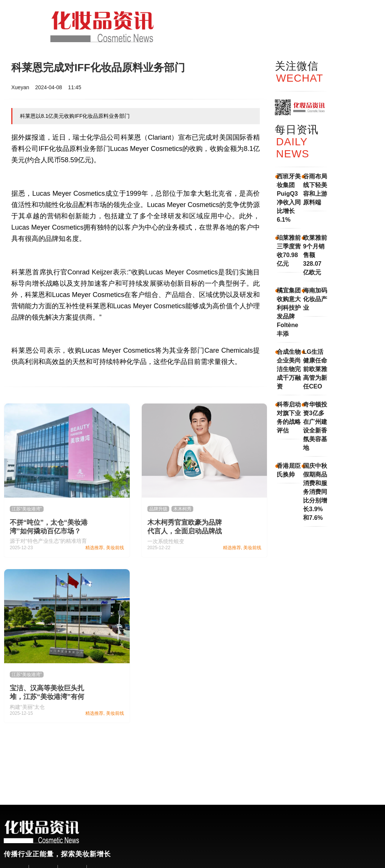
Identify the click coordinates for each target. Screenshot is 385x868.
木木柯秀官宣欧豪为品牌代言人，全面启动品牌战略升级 (185, 531)
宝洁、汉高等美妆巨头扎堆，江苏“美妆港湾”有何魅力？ (47, 697)
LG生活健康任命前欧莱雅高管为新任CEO (315, 369)
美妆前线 (115, 548)
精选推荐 (94, 548)
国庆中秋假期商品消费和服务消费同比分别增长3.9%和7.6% (315, 492)
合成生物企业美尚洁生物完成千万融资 (289, 369)
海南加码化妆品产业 (315, 299)
